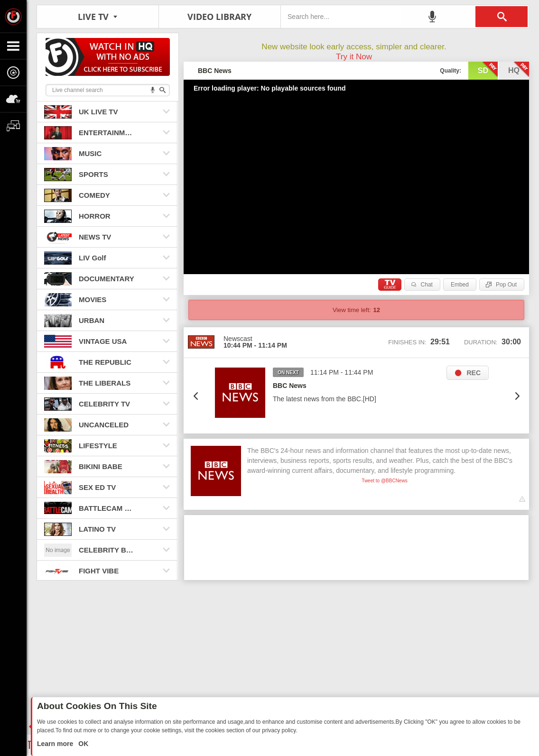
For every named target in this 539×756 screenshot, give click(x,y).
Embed (460, 285)
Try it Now (354, 57)
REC (474, 373)
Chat (427, 285)
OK (82, 744)
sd (488, 70)
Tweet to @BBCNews (384, 481)
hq (519, 70)
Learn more (56, 744)
